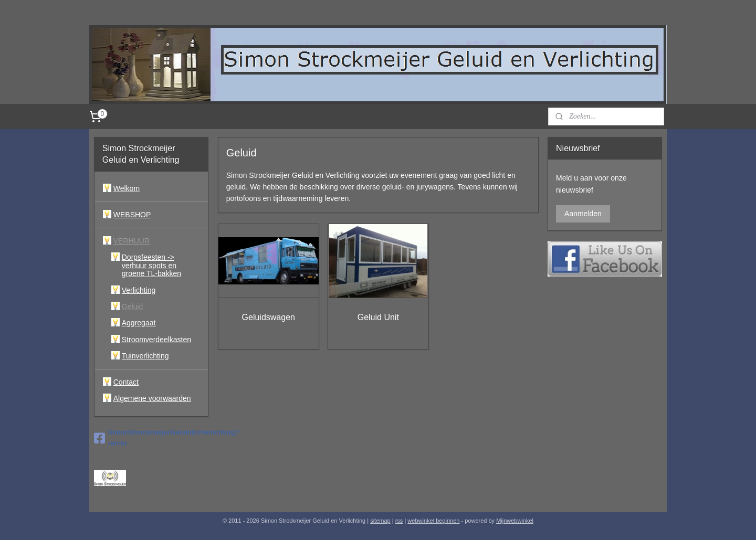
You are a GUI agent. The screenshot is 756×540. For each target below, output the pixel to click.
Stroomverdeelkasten (156, 340)
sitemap (380, 521)
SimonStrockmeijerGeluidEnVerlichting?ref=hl (151, 438)
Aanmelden (583, 214)
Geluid (132, 306)
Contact (126, 382)
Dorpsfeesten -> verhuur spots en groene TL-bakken (151, 265)
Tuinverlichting (145, 356)
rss (399, 521)
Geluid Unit (378, 317)
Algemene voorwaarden (152, 398)
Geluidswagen (268, 317)
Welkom (127, 188)
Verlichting (139, 290)
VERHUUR (132, 241)
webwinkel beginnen (433, 521)
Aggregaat (139, 323)
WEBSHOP (132, 215)
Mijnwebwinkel (515, 521)
